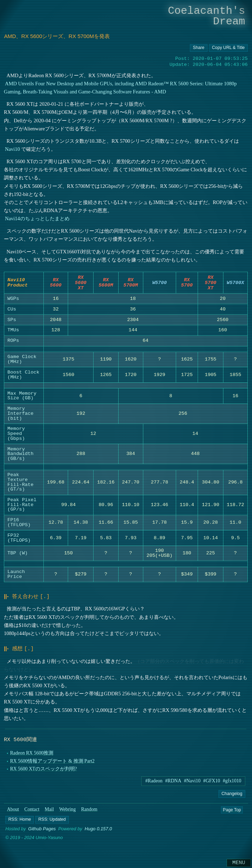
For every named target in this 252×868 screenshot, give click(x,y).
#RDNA (173, 784)
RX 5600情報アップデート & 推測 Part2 (53, 764)
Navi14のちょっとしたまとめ (38, 218)
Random (89, 812)
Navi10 (13, 149)
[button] (20, 823)
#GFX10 (212, 784)
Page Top (232, 812)
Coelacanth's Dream (207, 16)
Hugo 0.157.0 (98, 832)
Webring (68, 812)
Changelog (232, 796)
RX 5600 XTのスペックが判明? (44, 772)
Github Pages (42, 832)
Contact (32, 812)
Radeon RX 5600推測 (32, 756)
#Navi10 (192, 784)
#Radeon (154, 784)
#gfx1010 (232, 784)
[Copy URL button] (199, 48)
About (13, 812)
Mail (49, 812)
